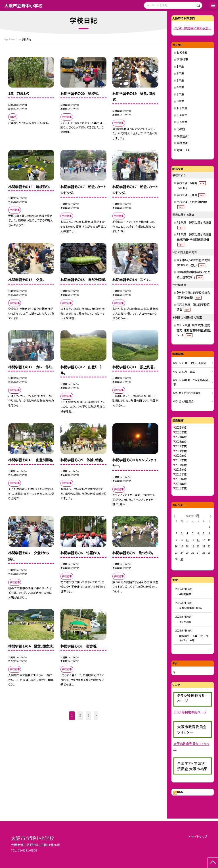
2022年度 (181, 446)
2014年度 (181, 484)
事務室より (183, 143)
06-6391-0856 (27, 850)
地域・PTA (183, 150)
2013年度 (181, 488)
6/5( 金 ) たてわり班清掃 (187, 393)
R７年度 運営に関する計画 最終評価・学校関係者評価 (195, 239)
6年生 (180, 101)
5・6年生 (182, 122)
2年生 (180, 73)
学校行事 (182, 59)
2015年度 (181, 479)
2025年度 (181, 432)
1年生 (180, 66)
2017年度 (181, 470)
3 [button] (88, 715)
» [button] (97, 715)
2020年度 (181, 456)
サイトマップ (199, 836)
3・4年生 (182, 115)
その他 (181, 129)
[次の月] (211, 516)
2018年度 (181, 465)
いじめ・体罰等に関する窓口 (192, 28)
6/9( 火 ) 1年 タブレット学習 (190, 363)
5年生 (180, 94)
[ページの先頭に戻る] (213, 863)
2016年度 (181, 474)
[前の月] (174, 516)
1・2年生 (182, 108)
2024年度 (181, 437)
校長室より (183, 136)
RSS (180, 792)
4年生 (180, 87)
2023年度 (181, 442)
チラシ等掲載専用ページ (190, 712)
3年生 (180, 80)
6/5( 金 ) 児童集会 (184, 401)
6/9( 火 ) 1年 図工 (184, 372)
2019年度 (181, 460)
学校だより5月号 (191, 195)
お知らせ (182, 52)
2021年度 (181, 451)
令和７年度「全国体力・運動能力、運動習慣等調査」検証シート (194, 330)
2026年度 (181, 427)
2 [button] (80, 715)
